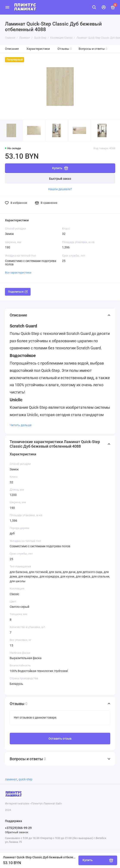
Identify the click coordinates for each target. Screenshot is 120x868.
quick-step (25, 779)
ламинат (11, 779)
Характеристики (38, 49)
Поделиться (18, 292)
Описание (12, 49)
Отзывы (65, 49)
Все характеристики (18, 273)
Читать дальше (21, 425)
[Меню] (7, 7)
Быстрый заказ (60, 179)
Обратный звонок (17, 832)
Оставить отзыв (60, 739)
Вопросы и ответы (93, 49)
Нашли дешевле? (60, 189)
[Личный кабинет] (104, 7)
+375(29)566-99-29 (18, 828)
